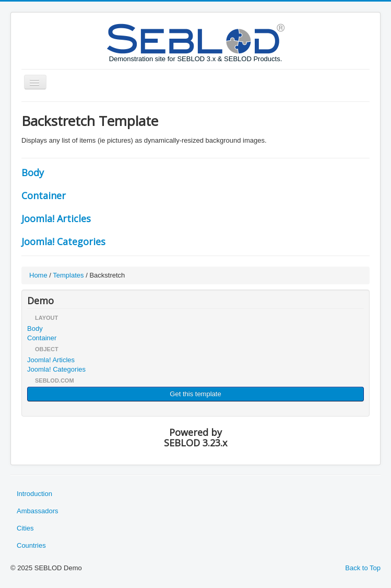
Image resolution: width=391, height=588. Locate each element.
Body (33, 172)
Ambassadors (37, 511)
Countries (31, 545)
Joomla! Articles (56, 218)
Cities (25, 528)
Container (44, 195)
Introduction (34, 494)
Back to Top (363, 568)
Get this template (195, 394)
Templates (68, 275)
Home (38, 275)
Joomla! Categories (63, 241)
